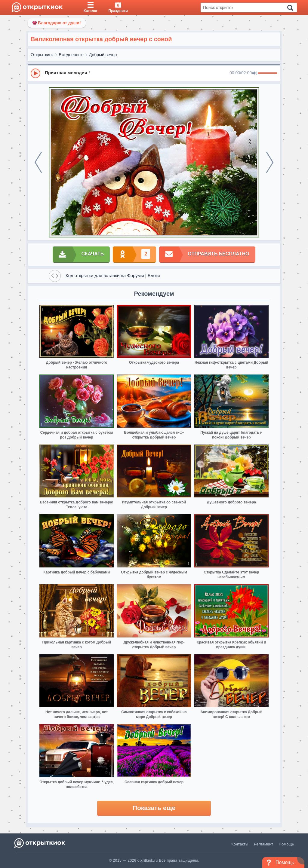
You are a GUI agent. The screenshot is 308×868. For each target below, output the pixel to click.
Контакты (240, 844)
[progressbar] (268, 73)
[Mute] (255, 73)
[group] (154, 73)
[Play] (35, 73)
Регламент (263, 844)
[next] (270, 162)
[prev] (38, 162)
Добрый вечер (103, 55)
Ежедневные (71, 55)
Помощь (286, 844)
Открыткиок (42, 55)
